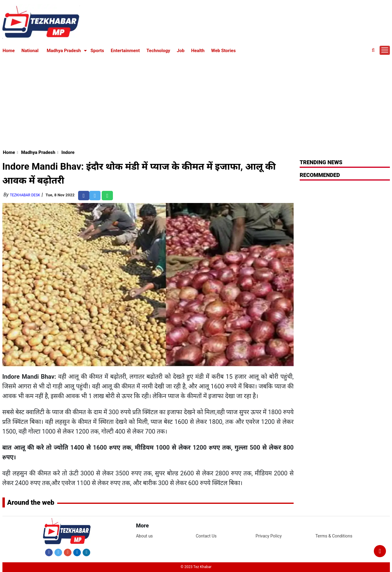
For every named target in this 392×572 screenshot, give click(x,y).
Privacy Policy (268, 536)
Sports (97, 51)
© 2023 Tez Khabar (196, 567)
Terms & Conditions (334, 536)
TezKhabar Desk (25, 195)
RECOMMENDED (320, 175)
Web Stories (224, 51)
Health (198, 51)
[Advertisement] (196, 101)
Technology (158, 51)
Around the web (31, 502)
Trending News (321, 162)
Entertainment (125, 51)
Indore (68, 152)
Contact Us (206, 536)
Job (181, 51)
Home (9, 51)
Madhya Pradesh (64, 51)
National (30, 51)
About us (144, 536)
